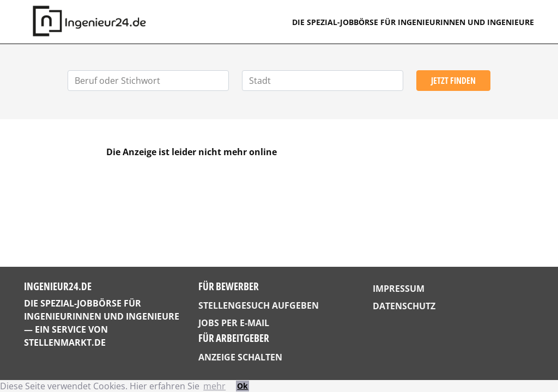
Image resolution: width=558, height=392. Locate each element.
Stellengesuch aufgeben (259, 305)
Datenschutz (404, 306)
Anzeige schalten (240, 357)
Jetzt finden (453, 81)
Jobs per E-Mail (234, 323)
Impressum (399, 289)
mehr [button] (214, 386)
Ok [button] (242, 386)
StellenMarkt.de (65, 342)
